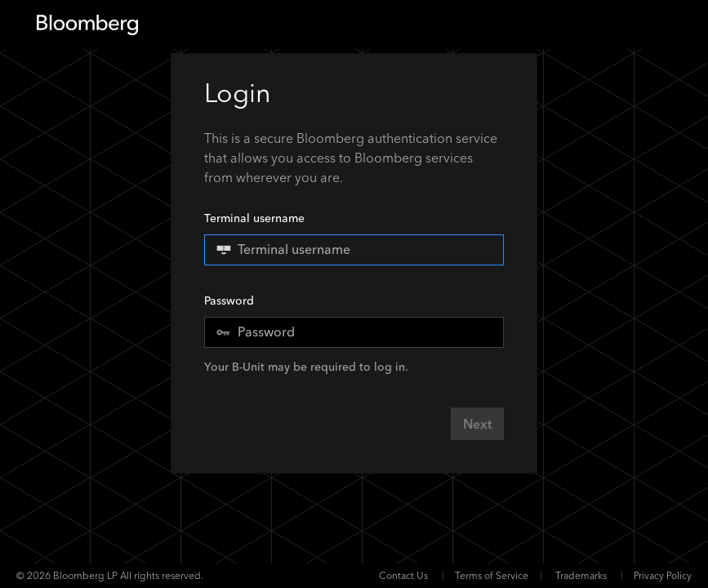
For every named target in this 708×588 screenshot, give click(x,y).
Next (477, 424)
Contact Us (403, 576)
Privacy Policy (663, 576)
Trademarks (581, 576)
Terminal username (354, 238)
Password (229, 301)
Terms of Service (492, 576)
